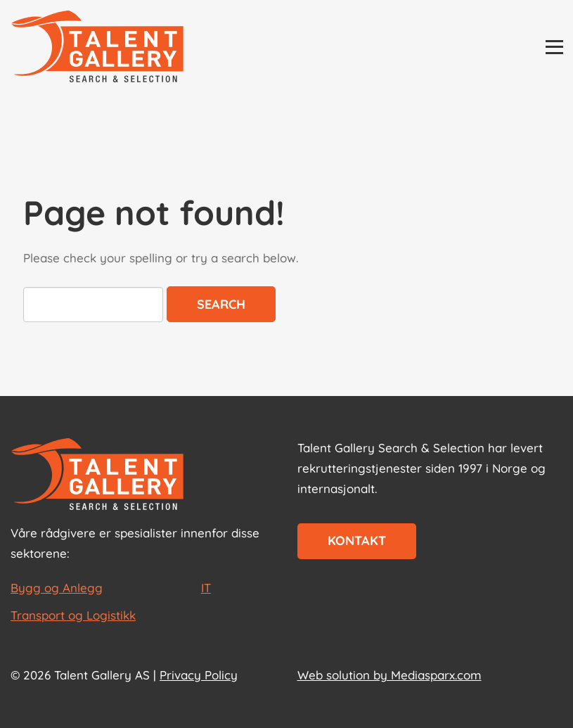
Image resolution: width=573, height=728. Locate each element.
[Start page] (97, 475)
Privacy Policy (199, 675)
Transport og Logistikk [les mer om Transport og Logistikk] (73, 615)
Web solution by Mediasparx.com (389, 675)
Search (221, 304)
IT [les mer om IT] (206, 588)
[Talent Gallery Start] (97, 48)
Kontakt (357, 541)
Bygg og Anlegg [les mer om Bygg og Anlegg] (57, 588)
